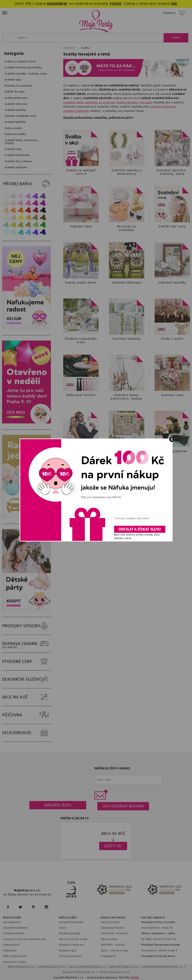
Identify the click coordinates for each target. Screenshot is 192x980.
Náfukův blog (58, 805)
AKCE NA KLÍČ (26, 697)
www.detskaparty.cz (124, 967)
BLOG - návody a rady (114, 950)
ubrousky (146, 102)
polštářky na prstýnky (100, 102)
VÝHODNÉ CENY (26, 662)
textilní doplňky (127, 102)
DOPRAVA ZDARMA (26, 644)
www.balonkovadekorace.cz (163, 967)
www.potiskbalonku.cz (79, 972)
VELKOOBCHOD (26, 733)
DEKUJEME (55, 4)
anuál (121, 945)
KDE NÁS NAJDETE (153, 918)
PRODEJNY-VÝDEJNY (26, 626)
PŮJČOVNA (26, 715)
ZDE (174, 4)
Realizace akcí (68, 950)
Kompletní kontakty (71, 922)
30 (65, 4)
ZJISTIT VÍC (113, 846)
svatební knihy (73, 102)
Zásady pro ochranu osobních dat (24, 939)
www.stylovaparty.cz (114, 972)
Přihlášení (169, 13)
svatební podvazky (163, 107)
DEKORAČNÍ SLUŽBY (26, 679)
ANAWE (135, 978)
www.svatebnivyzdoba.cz (87, 967)
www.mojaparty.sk (52, 967)
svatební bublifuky (76, 111)
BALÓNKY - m (109, 945)
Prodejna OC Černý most (158, 956)
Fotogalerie (108, 956)
